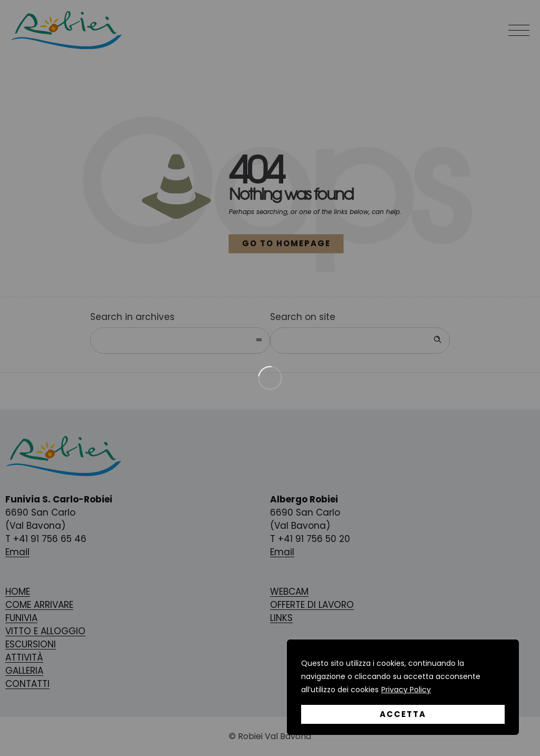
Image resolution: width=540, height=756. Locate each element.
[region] (403, 687)
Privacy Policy (406, 690)
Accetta (403, 714)
